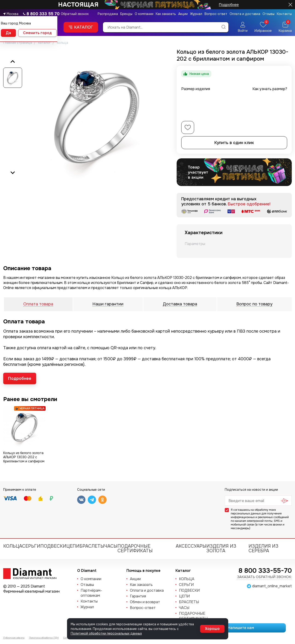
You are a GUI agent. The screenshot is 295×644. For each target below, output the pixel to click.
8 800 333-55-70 (265, 571)
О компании (144, 14)
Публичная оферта (14, 638)
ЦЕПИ (73, 546)
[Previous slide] (13, 62)
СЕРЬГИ (31, 546)
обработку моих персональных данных (253, 512)
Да (8, 33)
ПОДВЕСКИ (53, 546)
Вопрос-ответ (216, 14)
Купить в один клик (234, 143)
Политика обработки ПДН (44, 638)
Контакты (284, 14)
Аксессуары (191, 546)
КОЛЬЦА (13, 546)
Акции (183, 14)
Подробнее (20, 378)
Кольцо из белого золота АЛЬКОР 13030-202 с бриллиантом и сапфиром (24, 457)
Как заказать (166, 14)
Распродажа (108, 14)
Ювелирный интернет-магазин (32, 578)
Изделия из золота (221, 548)
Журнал (196, 14)
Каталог (81, 27)
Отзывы (269, 14)
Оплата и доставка (245, 14)
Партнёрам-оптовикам (91, 593)
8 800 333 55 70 (43, 14)
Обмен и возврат (145, 602)
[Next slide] (13, 172)
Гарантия (138, 596)
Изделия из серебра (263, 548)
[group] (97, 117)
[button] (13, 78)
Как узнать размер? (270, 89)
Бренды (126, 14)
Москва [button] (13, 14)
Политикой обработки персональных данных (106, 633)
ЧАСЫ (111, 546)
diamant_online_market (272, 586)
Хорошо (212, 629)
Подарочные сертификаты (135, 548)
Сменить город (37, 33)
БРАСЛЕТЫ (92, 546)
